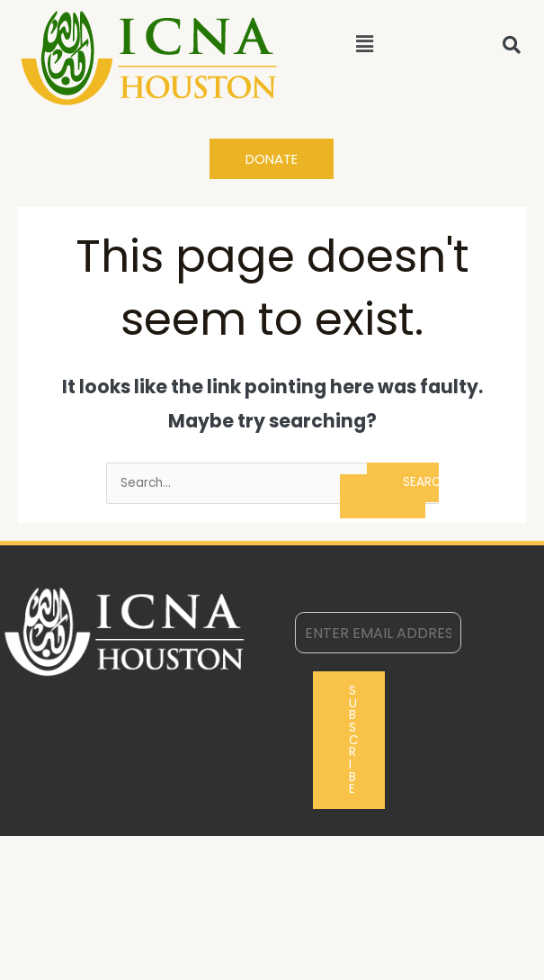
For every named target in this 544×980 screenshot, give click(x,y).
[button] (364, 44)
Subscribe (354, 740)
